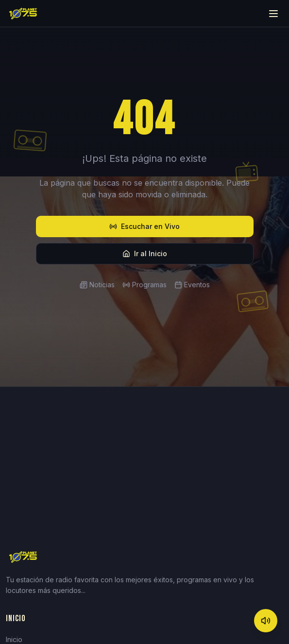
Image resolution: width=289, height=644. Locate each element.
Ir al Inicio (145, 253)
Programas (144, 285)
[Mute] (266, 621)
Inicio (14, 639)
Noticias (97, 285)
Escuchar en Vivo (144, 226)
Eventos (192, 285)
